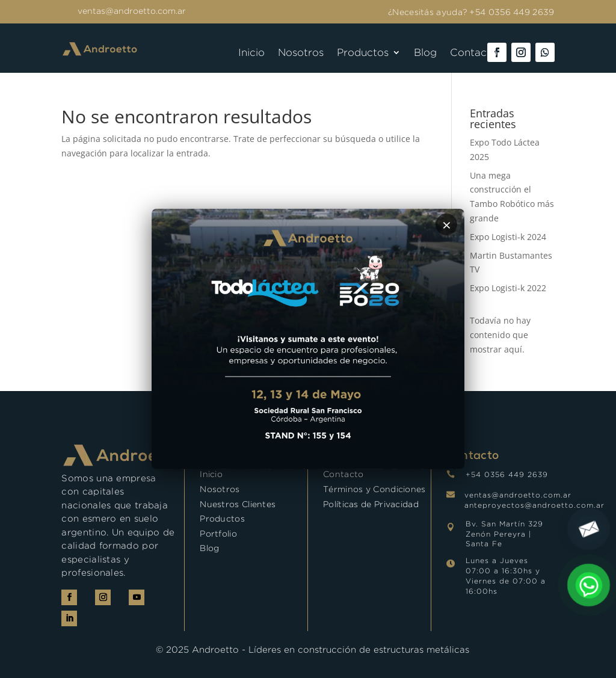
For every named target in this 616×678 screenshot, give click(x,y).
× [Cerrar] (447, 224)
